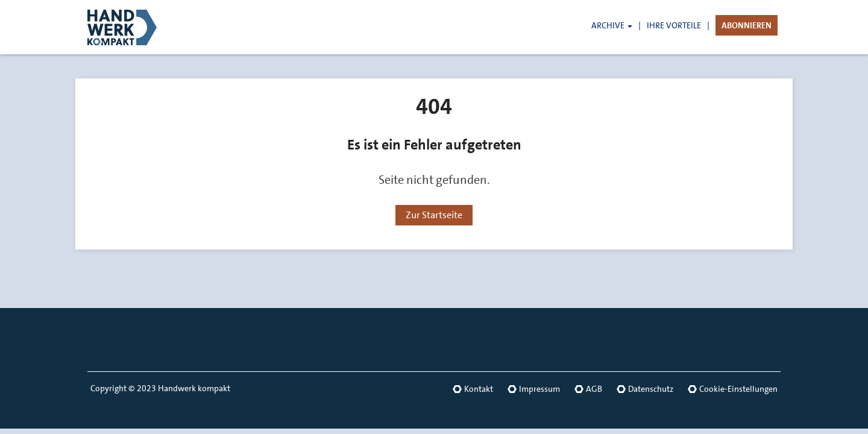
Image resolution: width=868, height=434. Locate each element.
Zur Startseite (434, 215)
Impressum (539, 389)
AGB (594, 389)
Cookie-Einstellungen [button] (738, 389)
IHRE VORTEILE (674, 25)
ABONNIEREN (747, 25)
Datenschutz (651, 389)
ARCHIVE (612, 25)
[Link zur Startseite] (142, 27)
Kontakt (479, 389)
